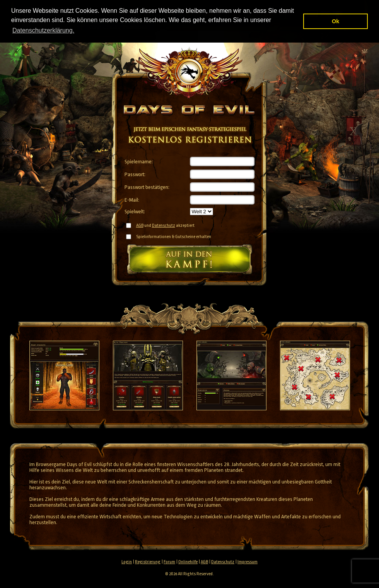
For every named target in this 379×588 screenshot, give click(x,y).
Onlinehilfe (188, 562)
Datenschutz (164, 225)
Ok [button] (335, 21)
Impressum (248, 562)
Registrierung (148, 562)
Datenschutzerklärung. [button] (43, 30)
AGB (140, 225)
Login (127, 562)
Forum (169, 562)
